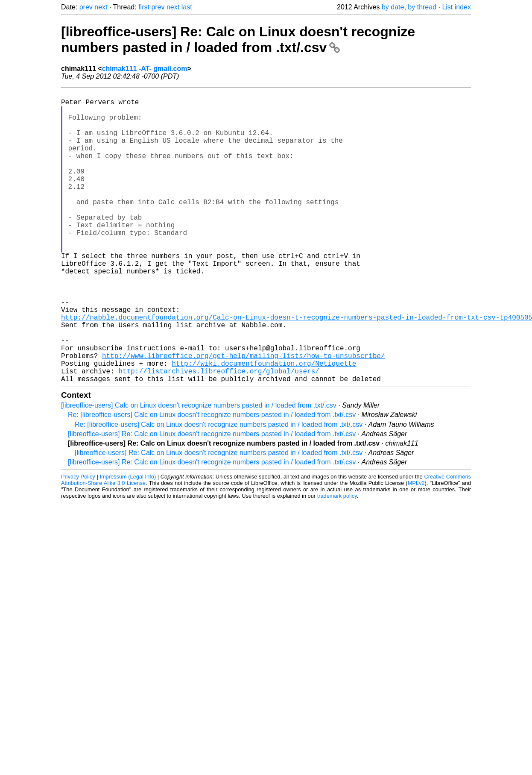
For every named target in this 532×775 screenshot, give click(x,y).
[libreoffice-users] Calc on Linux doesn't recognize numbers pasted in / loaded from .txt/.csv (199, 470)
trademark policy (337, 561)
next (101, 7)
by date (393, 7)
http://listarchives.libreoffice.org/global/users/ (219, 434)
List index (456, 7)
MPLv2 (416, 548)
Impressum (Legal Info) (128, 542)
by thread (422, 7)
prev (86, 7)
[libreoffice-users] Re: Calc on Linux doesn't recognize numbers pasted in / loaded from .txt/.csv (238, 40)
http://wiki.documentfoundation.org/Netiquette (264, 425)
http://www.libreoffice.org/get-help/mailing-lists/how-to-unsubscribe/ (243, 415)
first (144, 7)
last (187, 7)
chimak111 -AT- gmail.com (145, 69)
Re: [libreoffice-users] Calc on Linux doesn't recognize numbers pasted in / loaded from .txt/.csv (212, 480)
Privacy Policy (78, 542)
